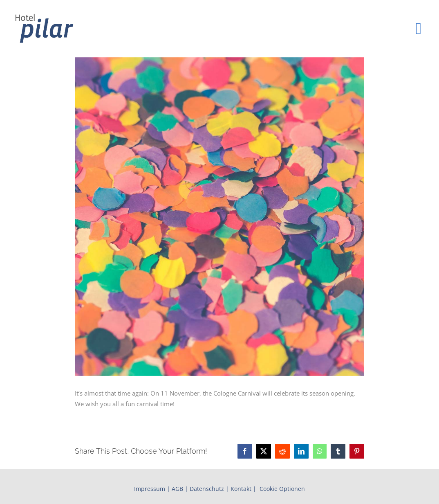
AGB (177, 489)
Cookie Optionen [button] (282, 489)
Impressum (150, 489)
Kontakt (241, 489)
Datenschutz (207, 489)
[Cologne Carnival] (220, 217)
